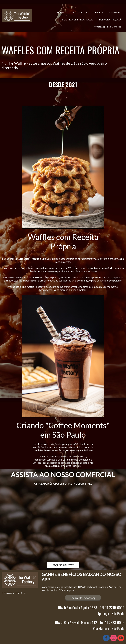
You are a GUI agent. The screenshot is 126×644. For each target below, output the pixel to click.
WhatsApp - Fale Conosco (108, 27)
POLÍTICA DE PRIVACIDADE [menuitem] (77, 20)
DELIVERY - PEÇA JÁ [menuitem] (110, 20)
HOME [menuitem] (61, 13)
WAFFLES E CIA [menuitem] (79, 13)
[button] (63, 565)
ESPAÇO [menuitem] (98, 13)
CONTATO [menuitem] (115, 13)
